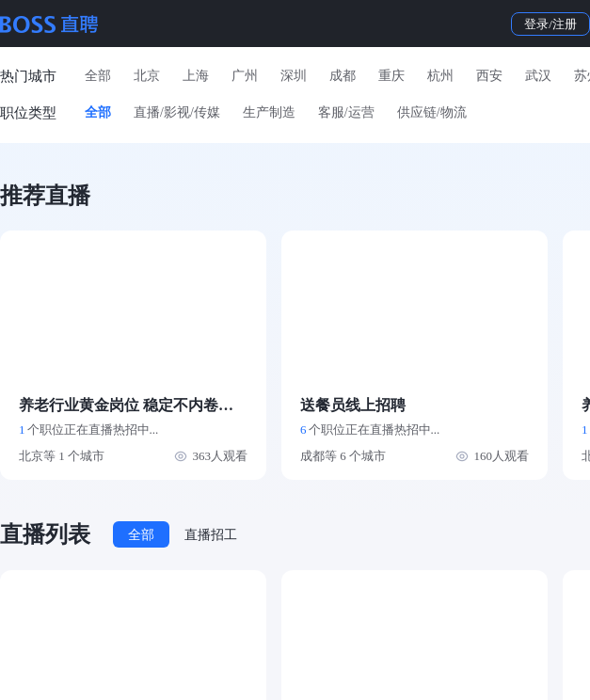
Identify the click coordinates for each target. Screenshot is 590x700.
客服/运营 (346, 112)
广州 (245, 76)
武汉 (538, 76)
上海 (196, 76)
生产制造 (269, 112)
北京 (147, 76)
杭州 (440, 76)
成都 (343, 76)
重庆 (391, 76)
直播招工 (211, 535)
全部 (98, 76)
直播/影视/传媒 (177, 112)
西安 (489, 76)
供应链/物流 (432, 112)
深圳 (294, 76)
